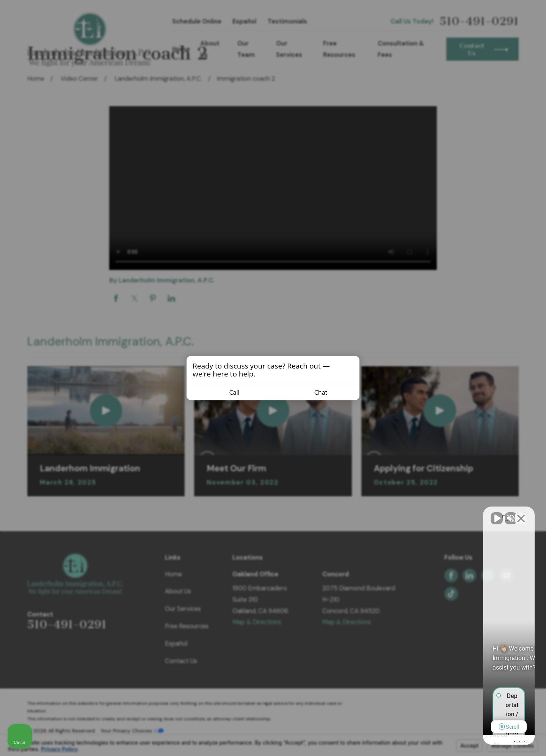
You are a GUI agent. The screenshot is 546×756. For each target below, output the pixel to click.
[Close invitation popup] (352, 365)
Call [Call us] (230, 392)
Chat (316, 392)
